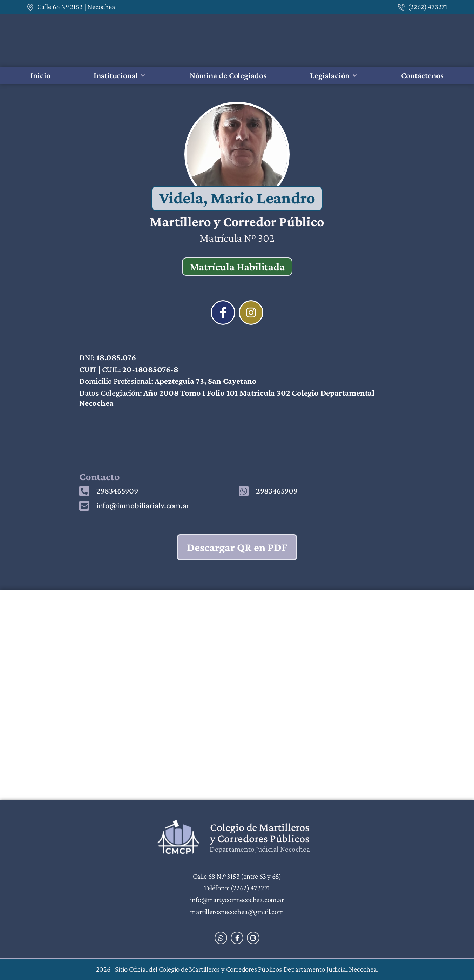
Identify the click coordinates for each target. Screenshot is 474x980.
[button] (120, 76)
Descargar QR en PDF (237, 547)
